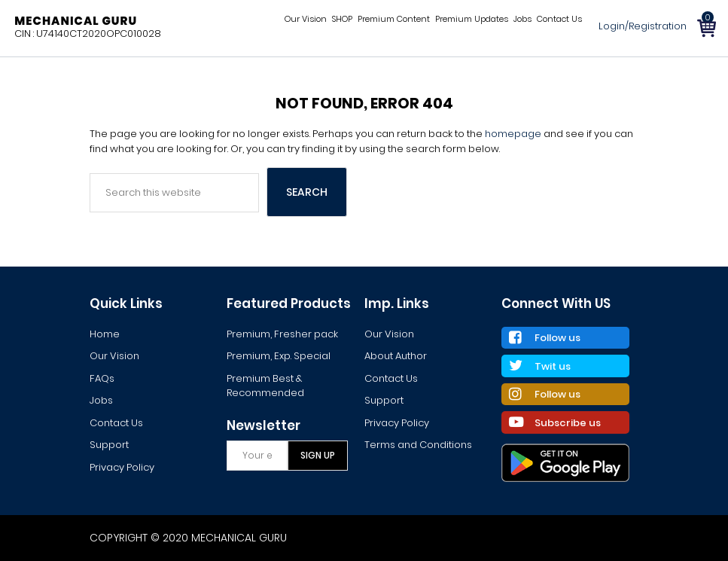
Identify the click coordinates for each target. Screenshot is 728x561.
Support (109, 445)
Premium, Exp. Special (279, 356)
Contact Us (116, 423)
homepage (513, 134)
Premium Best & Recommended (265, 386)
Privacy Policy (122, 467)
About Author (396, 356)
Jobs (101, 400)
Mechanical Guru (76, 21)
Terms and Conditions (418, 445)
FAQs (102, 378)
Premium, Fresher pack (282, 334)
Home (105, 334)
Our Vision (114, 356)
